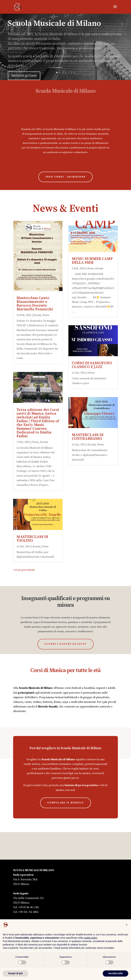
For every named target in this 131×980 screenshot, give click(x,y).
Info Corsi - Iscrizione (66, 177)
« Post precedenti (24, 570)
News (46, 315)
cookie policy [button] (90, 938)
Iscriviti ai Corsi (24, 77)
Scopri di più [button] (15, 973)
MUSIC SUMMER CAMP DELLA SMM (92, 261)
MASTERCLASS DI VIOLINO (32, 539)
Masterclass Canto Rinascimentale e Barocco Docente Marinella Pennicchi (35, 304)
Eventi (37, 315)
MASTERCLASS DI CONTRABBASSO (88, 437)
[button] (127, 925)
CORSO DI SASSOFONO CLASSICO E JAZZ (92, 365)
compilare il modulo (65, 803)
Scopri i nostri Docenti (65, 644)
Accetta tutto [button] (115, 973)
